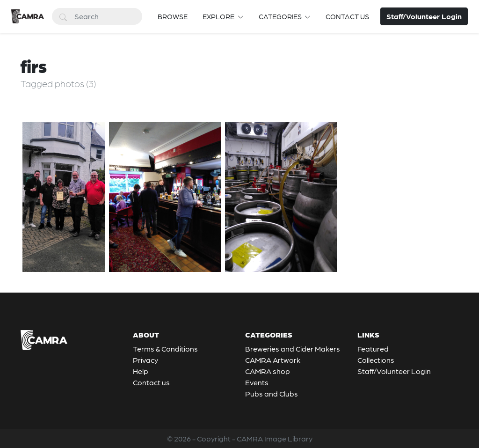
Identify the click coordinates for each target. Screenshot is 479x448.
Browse (173, 16)
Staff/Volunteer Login (394, 371)
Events (257, 382)
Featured (373, 349)
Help (141, 371)
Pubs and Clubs (272, 393)
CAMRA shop (268, 371)
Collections (376, 360)
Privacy (145, 360)
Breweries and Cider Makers (293, 349)
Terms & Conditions (165, 349)
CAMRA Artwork (273, 360)
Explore (219, 16)
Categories (281, 16)
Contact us (347, 16)
